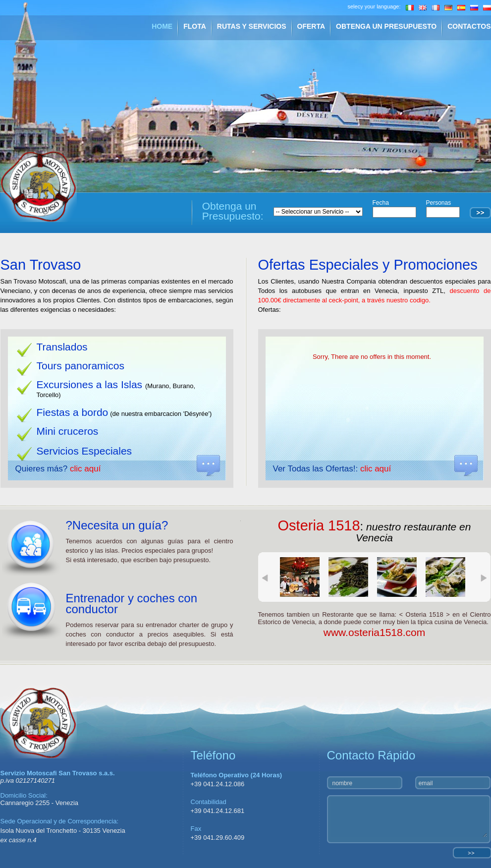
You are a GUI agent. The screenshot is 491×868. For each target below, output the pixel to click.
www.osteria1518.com (374, 632)
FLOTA (195, 26)
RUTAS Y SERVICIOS (252, 26)
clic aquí (85, 469)
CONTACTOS (469, 26)
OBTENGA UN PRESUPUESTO (386, 26)
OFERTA (311, 26)
